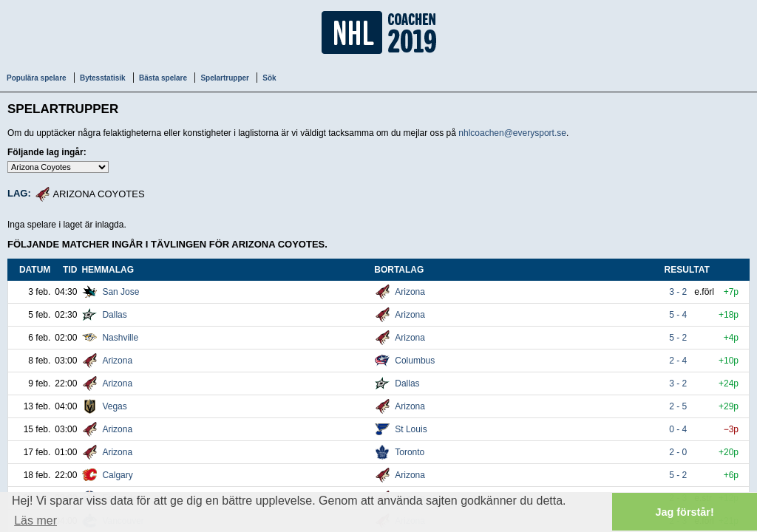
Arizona (410, 292)
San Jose (120, 292)
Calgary (117, 475)
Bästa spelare (163, 78)
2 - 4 (678, 361)
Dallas (114, 315)
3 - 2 (678, 292)
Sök (269, 78)
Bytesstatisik (103, 78)
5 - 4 (678, 315)
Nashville (120, 338)
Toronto (410, 452)
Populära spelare (37, 78)
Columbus (415, 361)
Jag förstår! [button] (685, 512)
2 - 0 (678, 452)
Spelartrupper (225, 78)
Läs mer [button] (35, 521)
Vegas (114, 406)
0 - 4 (678, 429)
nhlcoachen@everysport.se (512, 133)
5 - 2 (678, 338)
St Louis (411, 429)
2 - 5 (678, 406)
